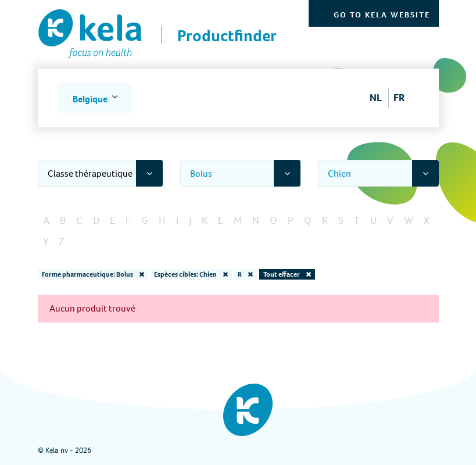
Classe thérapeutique (90, 174)
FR (399, 98)
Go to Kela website (382, 15)
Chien (339, 174)
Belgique (91, 99)
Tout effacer (287, 274)
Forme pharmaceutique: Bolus (93, 274)
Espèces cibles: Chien (191, 274)
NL (376, 98)
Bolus (201, 174)
